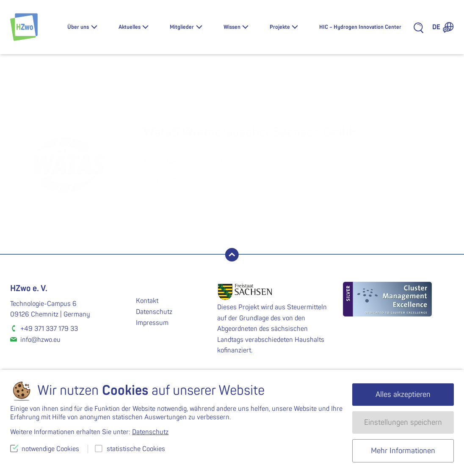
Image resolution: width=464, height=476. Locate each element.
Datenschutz (154, 312)
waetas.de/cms (233, 180)
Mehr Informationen (403, 451)
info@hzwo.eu (40, 340)
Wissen (232, 27)
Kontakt (147, 301)
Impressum (152, 323)
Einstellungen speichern (403, 422)
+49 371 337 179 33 (49, 329)
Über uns (78, 27)
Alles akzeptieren (403, 395)
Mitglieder (182, 27)
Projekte (280, 27)
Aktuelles (130, 27)
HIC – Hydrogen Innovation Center (360, 27)
